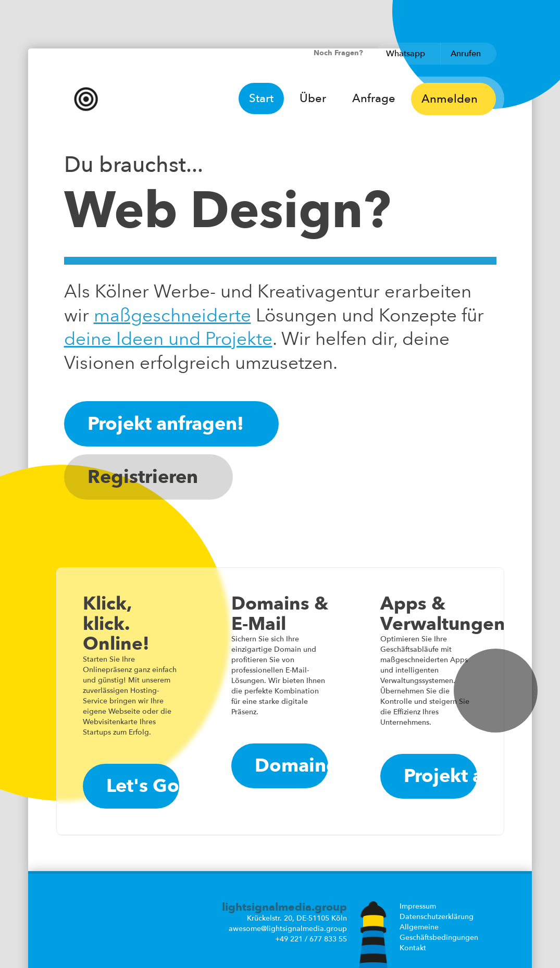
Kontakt (413, 948)
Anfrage (374, 98)
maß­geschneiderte (172, 316)
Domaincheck (291, 766)
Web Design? (227, 211)
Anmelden (453, 99)
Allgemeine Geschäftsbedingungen (439, 932)
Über (313, 98)
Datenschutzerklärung (437, 917)
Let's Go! (143, 786)
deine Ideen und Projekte (168, 339)
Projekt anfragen (440, 776)
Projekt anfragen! (171, 424)
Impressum (418, 906)
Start (261, 98)
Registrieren (148, 477)
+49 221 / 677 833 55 (311, 939)
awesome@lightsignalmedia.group (288, 929)
